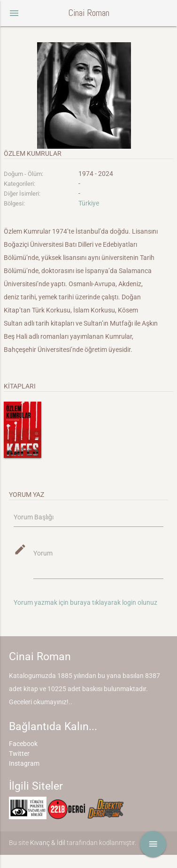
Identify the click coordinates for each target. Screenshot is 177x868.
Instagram (24, 763)
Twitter (19, 754)
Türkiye (89, 203)
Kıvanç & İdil (48, 843)
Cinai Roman (89, 13)
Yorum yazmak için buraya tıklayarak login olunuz (85, 602)
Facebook (23, 744)
